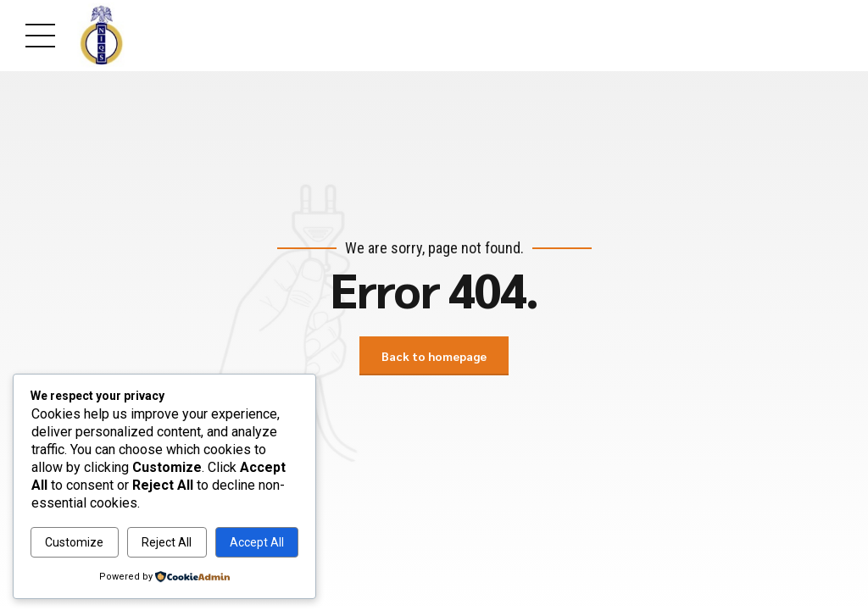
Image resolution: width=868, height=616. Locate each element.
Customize (74, 542)
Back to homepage (434, 356)
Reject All (167, 542)
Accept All (257, 542)
